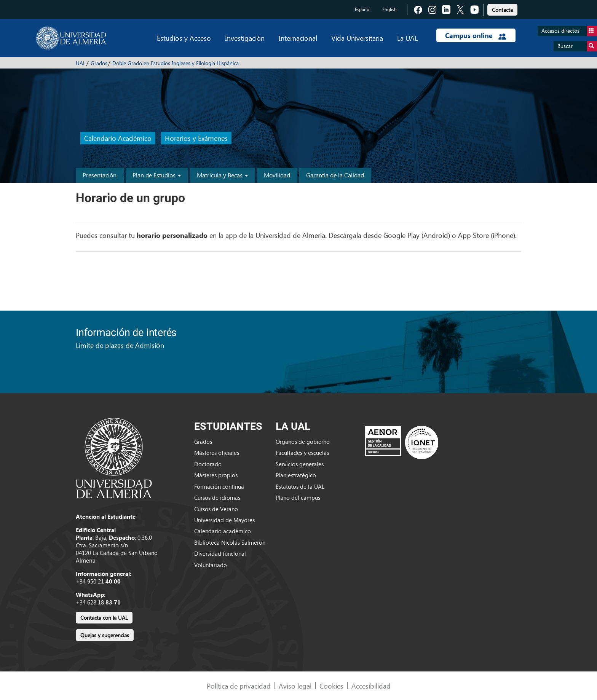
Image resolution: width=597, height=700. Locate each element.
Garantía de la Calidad (335, 175)
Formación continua (219, 486)
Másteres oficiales (217, 453)
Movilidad (277, 175)
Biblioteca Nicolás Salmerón (230, 542)
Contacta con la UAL (104, 618)
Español (363, 9)
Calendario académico (223, 531)
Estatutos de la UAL (300, 486)
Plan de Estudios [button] (157, 175)
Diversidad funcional (220, 553)
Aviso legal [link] (295, 686)
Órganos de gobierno (303, 442)
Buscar (577, 46)
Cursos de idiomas (217, 497)
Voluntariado (211, 565)
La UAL (407, 38)
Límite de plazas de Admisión (120, 345)
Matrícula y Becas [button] (222, 175)
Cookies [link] (331, 686)
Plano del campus (298, 497)
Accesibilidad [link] (371, 686)
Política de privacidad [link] (239, 686)
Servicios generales (300, 464)
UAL (81, 63)
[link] (502, 9)
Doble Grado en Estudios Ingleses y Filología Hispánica (176, 63)
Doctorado (208, 464)
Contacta (502, 10)
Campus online (476, 35)
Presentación (100, 175)
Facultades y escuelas (302, 453)
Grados (99, 63)
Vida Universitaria (357, 38)
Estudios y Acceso (184, 38)
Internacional (298, 38)
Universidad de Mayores (224, 520)
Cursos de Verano (216, 509)
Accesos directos (569, 31)
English (389, 9)
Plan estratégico (296, 475)
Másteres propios (216, 475)
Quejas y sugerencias (105, 635)
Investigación (245, 38)
